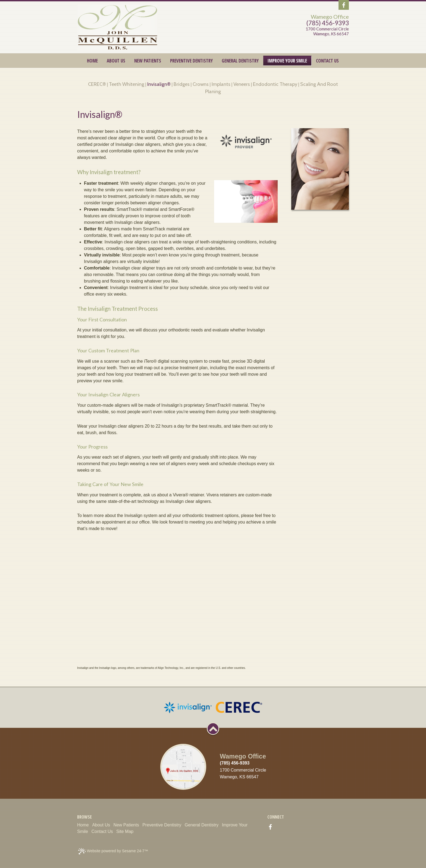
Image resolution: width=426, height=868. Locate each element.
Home (83, 825)
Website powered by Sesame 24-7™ (113, 851)
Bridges (182, 84)
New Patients (126, 825)
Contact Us (102, 831)
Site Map (125, 831)
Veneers (242, 84)
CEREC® (97, 84)
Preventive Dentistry (162, 825)
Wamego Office (330, 17)
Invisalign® (159, 84)
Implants (221, 84)
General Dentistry (202, 825)
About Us (101, 825)
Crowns (201, 84)
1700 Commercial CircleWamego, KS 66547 (327, 31)
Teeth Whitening (127, 84)
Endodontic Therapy (275, 84)
